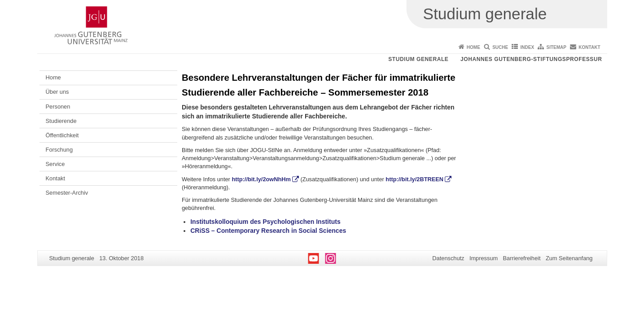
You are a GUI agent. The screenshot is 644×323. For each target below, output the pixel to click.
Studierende (61, 121)
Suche (500, 47)
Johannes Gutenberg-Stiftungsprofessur (531, 59)
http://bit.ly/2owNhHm (261, 179)
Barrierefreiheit (522, 258)
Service (55, 164)
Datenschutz (448, 258)
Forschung (59, 150)
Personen (58, 107)
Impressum (484, 258)
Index (528, 47)
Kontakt (589, 47)
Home (473, 47)
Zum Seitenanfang (569, 258)
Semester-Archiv (67, 193)
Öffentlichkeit (62, 135)
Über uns (57, 92)
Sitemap (556, 47)
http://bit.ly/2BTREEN (414, 179)
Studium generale (418, 59)
